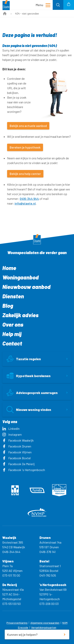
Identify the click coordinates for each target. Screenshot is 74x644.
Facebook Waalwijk (18, 440)
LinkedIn (11, 429)
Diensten (13, 296)
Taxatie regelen (24, 359)
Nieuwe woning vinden (29, 410)
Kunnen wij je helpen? (22, 634)
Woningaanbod (21, 277)
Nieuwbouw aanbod (26, 287)
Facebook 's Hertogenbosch (24, 470)
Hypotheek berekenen (29, 376)
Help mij (12, 334)
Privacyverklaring (17, 623)
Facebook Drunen (17, 446)
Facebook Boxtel (16, 458)
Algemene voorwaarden (45, 623)
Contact (12, 343)
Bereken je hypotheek (25, 147)
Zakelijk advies (20, 315)
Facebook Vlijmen (17, 452)
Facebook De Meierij (19, 464)
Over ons (13, 324)
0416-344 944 (29, 199)
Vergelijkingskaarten (44, 627)
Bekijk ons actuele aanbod (28, 126)
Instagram (12, 434)
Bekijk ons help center (25, 174)
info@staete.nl (25, 203)
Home (9, 268)
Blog (8, 306)
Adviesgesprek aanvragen (32, 393)
